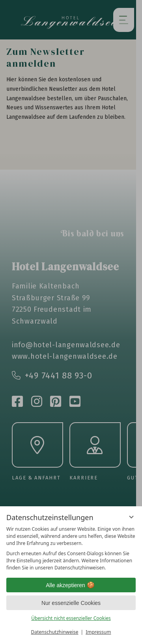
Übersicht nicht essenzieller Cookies (71, 618)
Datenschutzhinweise (55, 632)
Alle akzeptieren (71, 585)
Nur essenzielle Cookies (71, 603)
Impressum (98, 632)
